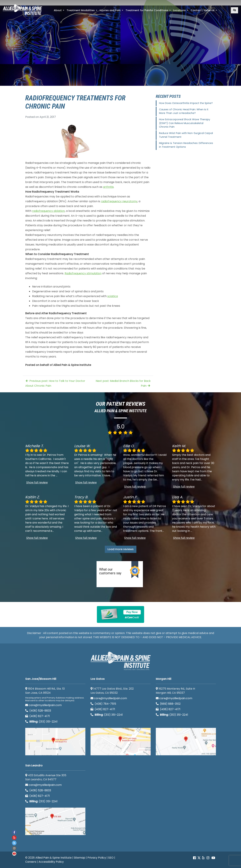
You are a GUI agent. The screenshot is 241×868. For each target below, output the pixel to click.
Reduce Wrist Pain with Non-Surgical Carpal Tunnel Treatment (186, 135)
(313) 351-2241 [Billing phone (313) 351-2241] (41, 722)
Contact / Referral (204, 11)
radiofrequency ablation (48, 211)
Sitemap (80, 858)
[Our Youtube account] (213, 858)
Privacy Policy (97, 858)
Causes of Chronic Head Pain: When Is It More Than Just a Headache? (184, 111)
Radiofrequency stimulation (83, 273)
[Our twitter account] (14, 843)
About (59, 11)
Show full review (37, 482)
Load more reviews (121, 549)
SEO (111, 858)
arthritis (108, 187)
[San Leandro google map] (55, 821)
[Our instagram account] (208, 858)
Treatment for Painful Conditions (148, 11)
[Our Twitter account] (199, 858)
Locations (181, 11)
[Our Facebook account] (195, 858)
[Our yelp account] (203, 858)
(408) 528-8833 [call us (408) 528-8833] (38, 711)
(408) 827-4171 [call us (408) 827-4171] (38, 716)
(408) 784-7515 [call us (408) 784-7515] (103, 704)
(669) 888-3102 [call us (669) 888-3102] (169, 704)
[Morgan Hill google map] (186, 742)
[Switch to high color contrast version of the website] (234, 10)
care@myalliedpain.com (43, 705)
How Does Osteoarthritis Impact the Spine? (186, 103)
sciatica (113, 296)
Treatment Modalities (82, 11)
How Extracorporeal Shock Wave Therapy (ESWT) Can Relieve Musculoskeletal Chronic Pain (185, 123)
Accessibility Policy (51, 862)
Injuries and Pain (112, 11)
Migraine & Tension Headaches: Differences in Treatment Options (186, 145)
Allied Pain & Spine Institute (54, 858)
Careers (31, 862)
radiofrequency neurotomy (119, 201)
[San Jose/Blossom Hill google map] (55, 742)
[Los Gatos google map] (121, 742)
